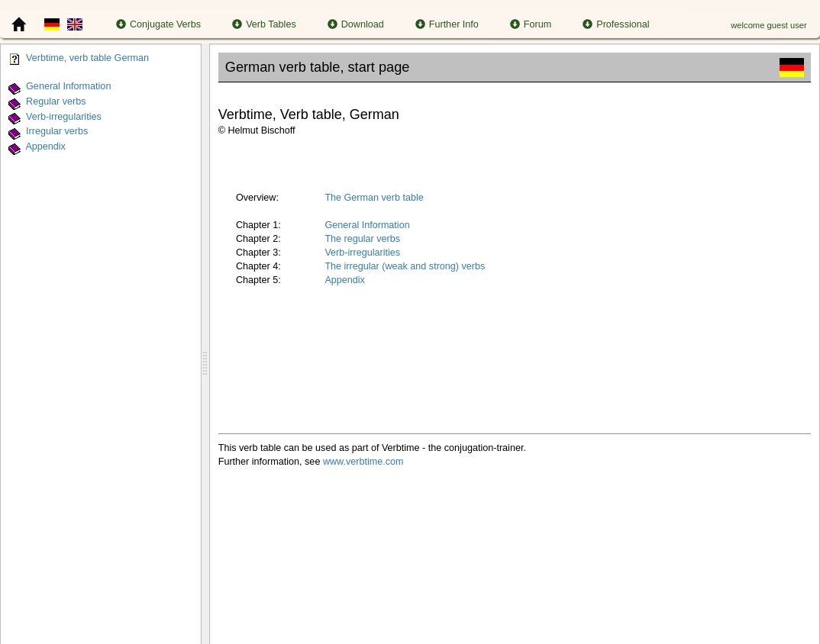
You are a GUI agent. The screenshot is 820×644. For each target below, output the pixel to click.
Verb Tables (264, 24)
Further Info (447, 24)
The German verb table (374, 198)
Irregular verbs (57, 132)
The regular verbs (362, 239)
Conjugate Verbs (158, 24)
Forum (531, 24)
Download (356, 24)
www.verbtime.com (363, 462)
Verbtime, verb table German (87, 58)
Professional (616, 24)
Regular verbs (56, 101)
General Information (68, 86)
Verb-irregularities (64, 117)
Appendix (45, 147)
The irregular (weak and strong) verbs (405, 266)
